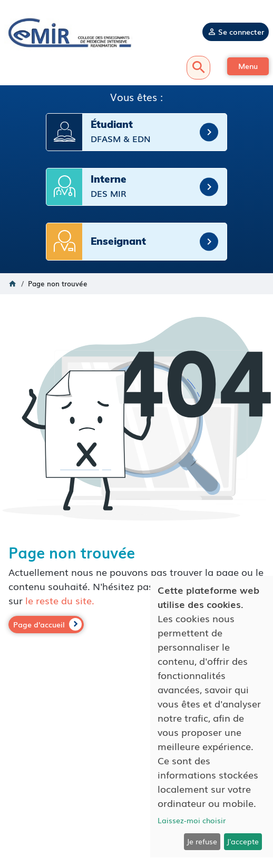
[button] (248, 66)
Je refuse (202, 841)
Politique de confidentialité (136, 799)
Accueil (13, 284)
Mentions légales (137, 789)
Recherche (198, 68)
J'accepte (243, 841)
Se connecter (241, 32)
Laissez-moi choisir (192, 820)
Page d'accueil (39, 624)
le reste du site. (60, 600)
